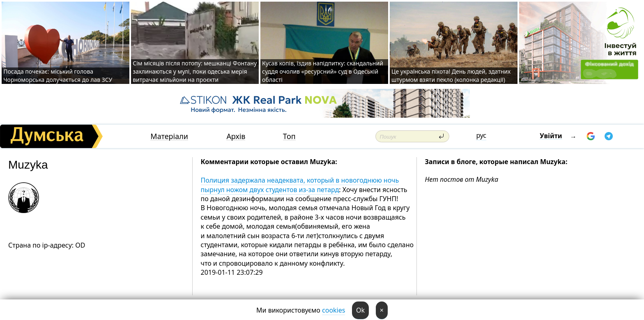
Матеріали (169, 136)
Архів (236, 136)
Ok (360, 310)
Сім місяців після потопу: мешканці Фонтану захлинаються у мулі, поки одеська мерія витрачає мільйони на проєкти (195, 71)
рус (481, 135)
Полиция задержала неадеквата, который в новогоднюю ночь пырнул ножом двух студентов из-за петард (300, 185)
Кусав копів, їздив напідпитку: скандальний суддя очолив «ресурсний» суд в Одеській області (323, 71)
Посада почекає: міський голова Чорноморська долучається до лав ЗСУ (59, 75)
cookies (333, 310)
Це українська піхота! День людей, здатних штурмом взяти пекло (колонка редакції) (451, 75)
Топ (289, 136)
